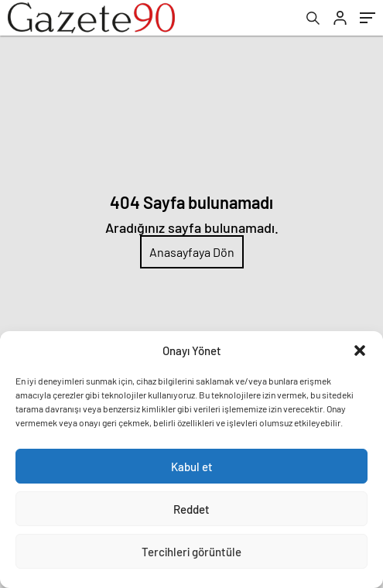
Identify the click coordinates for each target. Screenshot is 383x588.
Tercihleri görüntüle (191, 552)
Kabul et (192, 467)
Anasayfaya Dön (192, 252)
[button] (360, 350)
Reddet (191, 509)
